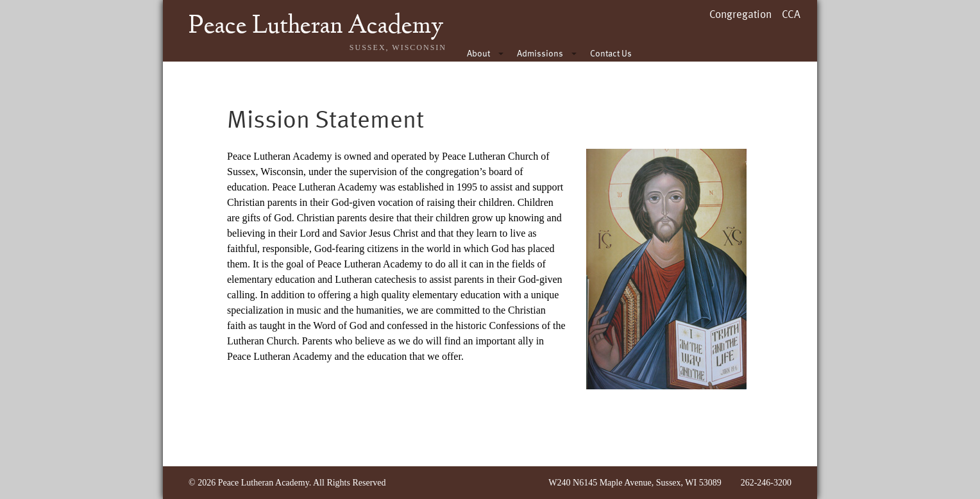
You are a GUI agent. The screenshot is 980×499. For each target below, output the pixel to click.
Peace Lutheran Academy (316, 27)
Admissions (540, 53)
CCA (791, 14)
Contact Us (611, 53)
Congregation (740, 14)
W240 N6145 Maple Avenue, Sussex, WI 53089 (635, 483)
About (478, 53)
